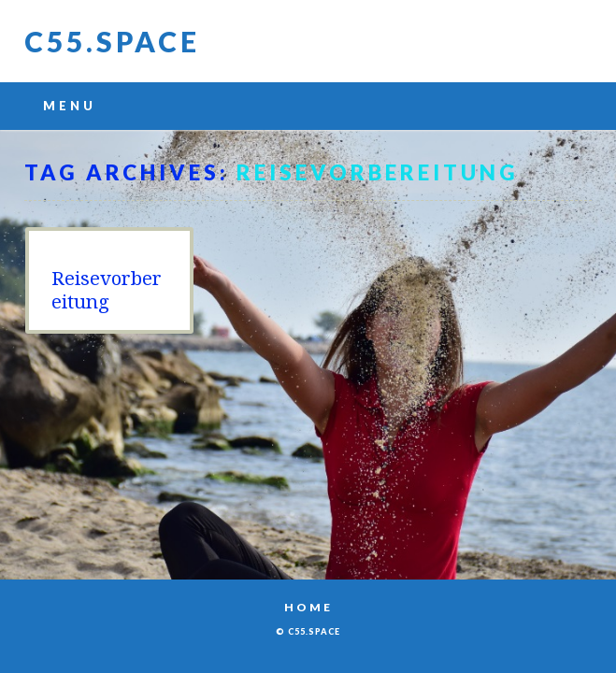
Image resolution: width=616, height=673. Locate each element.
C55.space (112, 41)
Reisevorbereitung (107, 290)
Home (308, 607)
